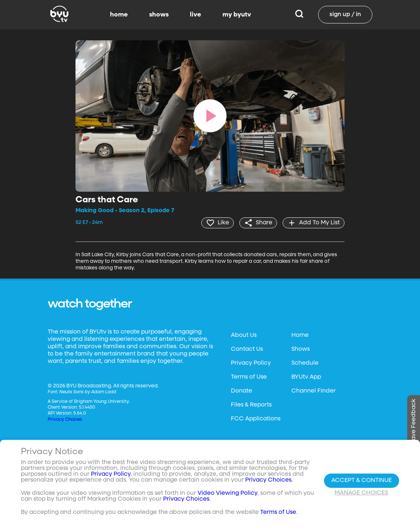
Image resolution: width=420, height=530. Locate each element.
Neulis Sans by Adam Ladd (88, 392)
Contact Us (247, 349)
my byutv (237, 15)
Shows (301, 349)
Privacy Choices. (269, 480)
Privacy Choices (65, 420)
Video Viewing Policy (227, 493)
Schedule (305, 363)
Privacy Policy (251, 363)
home (119, 15)
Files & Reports (251, 405)
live (196, 15)
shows (159, 15)
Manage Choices (361, 493)
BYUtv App (306, 377)
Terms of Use (249, 377)
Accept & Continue (362, 481)
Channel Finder (314, 391)
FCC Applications (256, 419)
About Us (244, 335)
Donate (242, 391)
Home (300, 335)
